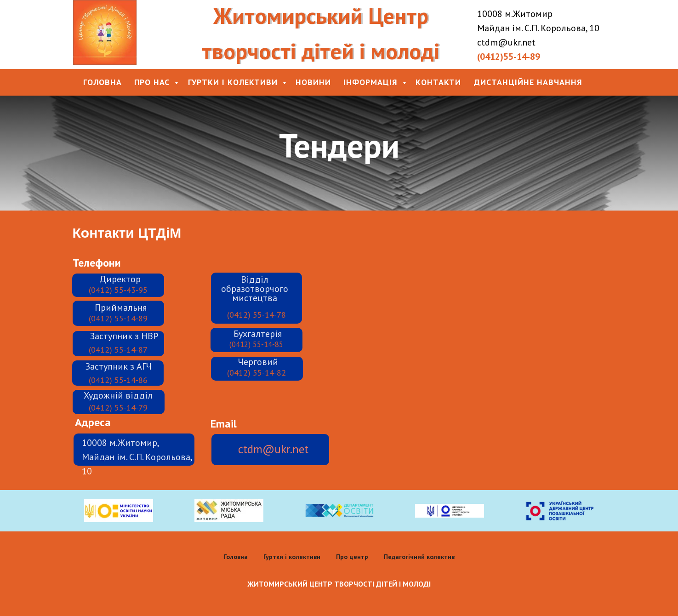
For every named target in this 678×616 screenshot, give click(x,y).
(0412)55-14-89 (509, 57)
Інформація (372, 82)
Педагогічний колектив (419, 557)
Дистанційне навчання (528, 82)
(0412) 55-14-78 (256, 315)
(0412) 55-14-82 (256, 373)
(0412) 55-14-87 (118, 350)
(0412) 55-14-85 (256, 344)
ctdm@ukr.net (273, 449)
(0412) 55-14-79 (118, 408)
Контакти (438, 82)
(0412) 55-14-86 (118, 380)
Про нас (153, 82)
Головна (103, 82)
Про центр (352, 557)
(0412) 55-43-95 (118, 290)
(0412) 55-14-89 (118, 318)
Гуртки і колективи (234, 82)
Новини (313, 82)
